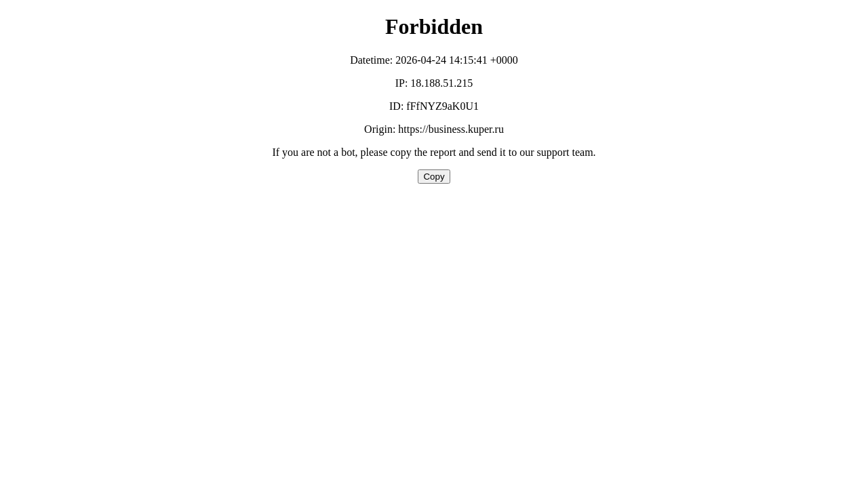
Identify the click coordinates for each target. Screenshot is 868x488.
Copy (434, 177)
